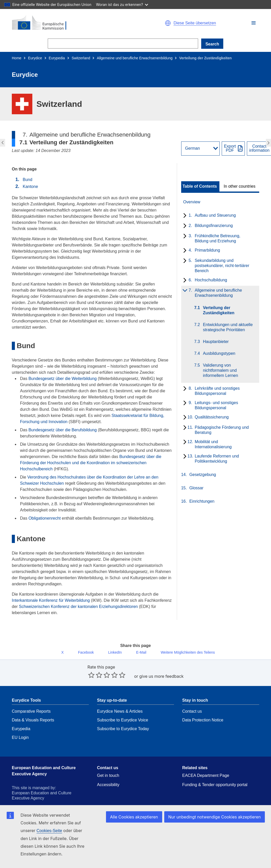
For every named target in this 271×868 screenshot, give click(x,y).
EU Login (20, 726)
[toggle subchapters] (184, 216)
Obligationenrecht (45, 518)
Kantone (30, 187)
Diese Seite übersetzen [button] (195, 23)
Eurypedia (57, 58)
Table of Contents (200, 186)
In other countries (240, 186)
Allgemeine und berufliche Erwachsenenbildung (135, 58)
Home (17, 58)
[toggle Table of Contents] (200, 186)
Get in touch (108, 764)
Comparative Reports (31, 700)
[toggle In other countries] (240, 186)
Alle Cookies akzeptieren (142, 824)
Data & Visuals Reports (33, 709)
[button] (254, 23)
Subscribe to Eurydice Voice (123, 709)
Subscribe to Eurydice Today (123, 717)
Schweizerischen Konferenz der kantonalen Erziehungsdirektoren (78, 607)
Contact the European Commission (129, 809)
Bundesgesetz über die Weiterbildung (63, 379)
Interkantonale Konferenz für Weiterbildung (51, 600)
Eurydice (35, 58)
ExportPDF (230, 148)
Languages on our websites (207, 809)
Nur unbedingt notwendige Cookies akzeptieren (218, 824)
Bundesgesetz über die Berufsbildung (63, 430)
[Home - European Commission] (71, 23)
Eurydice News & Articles (120, 700)
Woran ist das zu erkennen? (122, 4)
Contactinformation (259, 148)
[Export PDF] (233, 149)
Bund (27, 180)
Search (212, 44)
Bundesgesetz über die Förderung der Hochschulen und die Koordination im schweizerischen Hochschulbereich (91, 463)
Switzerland (81, 58)
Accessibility (108, 773)
